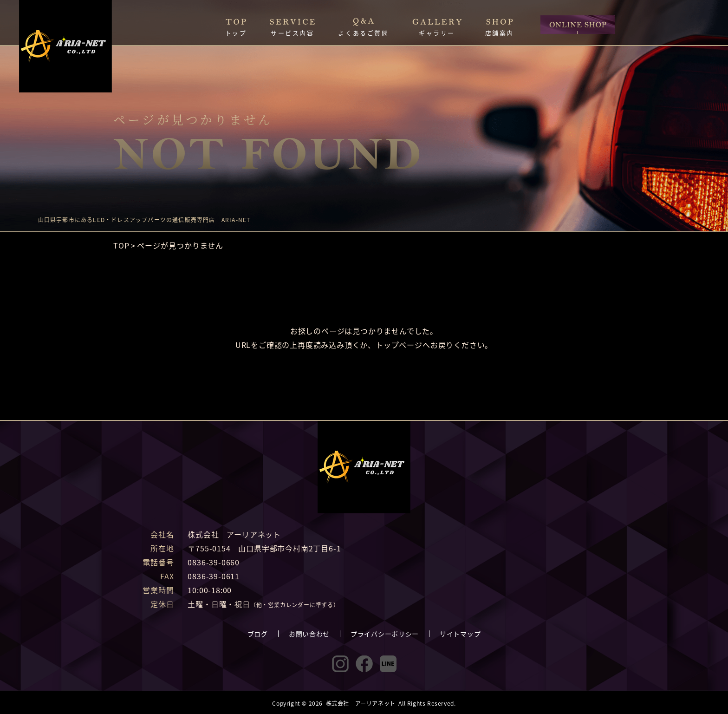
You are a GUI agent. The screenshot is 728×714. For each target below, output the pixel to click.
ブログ (258, 634)
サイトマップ (460, 634)
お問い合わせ (309, 634)
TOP (121, 245)
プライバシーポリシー (385, 634)
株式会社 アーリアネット (361, 703)
